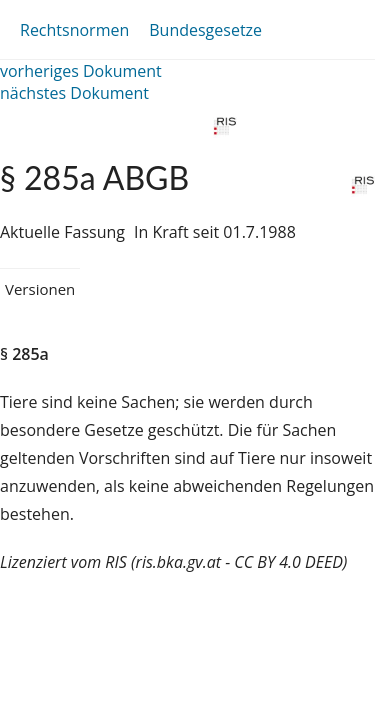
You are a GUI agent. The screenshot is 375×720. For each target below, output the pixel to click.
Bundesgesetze (205, 30)
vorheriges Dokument (81, 71)
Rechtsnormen (74, 30)
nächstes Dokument (74, 93)
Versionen (40, 289)
